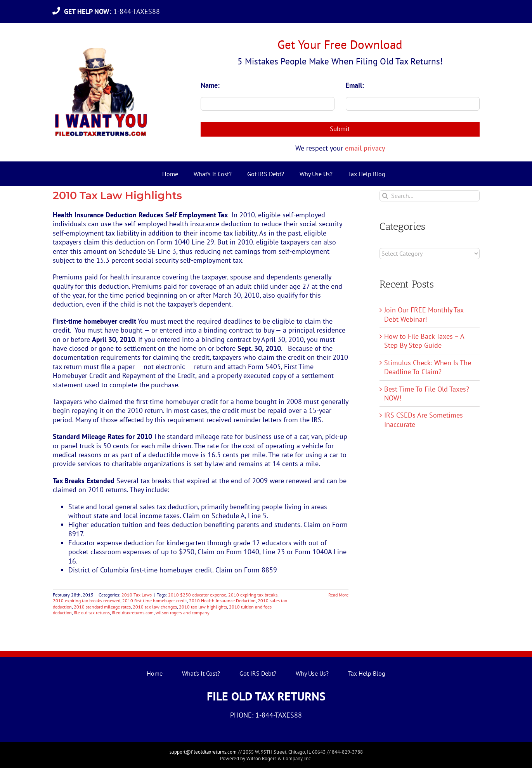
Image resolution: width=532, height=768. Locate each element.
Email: (355, 85)
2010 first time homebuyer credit (155, 601)
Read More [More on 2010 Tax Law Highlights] (338, 595)
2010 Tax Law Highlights (117, 195)
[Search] (385, 196)
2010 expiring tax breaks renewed (87, 601)
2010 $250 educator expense (197, 595)
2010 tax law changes (155, 607)
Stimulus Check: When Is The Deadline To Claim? (428, 367)
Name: (210, 85)
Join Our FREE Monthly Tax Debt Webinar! (424, 314)
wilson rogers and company (183, 613)
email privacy (365, 148)
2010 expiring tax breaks (253, 595)
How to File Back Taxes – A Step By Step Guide (424, 341)
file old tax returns (92, 613)
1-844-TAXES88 (114, 11)
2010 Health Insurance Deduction (222, 601)
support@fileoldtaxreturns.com (203, 752)
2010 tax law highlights (203, 607)
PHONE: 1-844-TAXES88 (266, 715)
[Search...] (429, 196)
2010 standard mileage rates (102, 607)
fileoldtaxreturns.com (133, 613)
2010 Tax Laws (137, 595)
